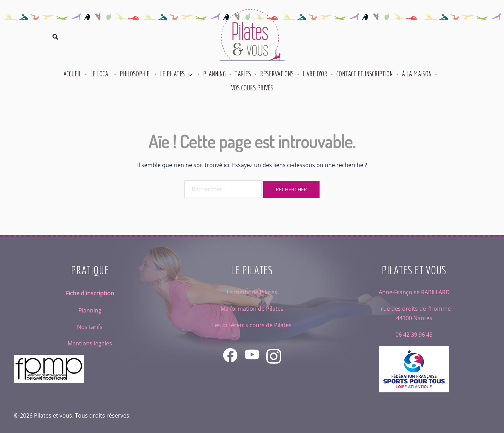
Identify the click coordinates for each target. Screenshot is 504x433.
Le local (100, 74)
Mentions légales (90, 343)
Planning (214, 74)
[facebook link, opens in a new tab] (230, 350)
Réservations (277, 74)
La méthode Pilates (252, 292)
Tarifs (243, 74)
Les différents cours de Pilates (252, 325)
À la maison (417, 74)
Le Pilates (173, 74)
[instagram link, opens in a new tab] (274, 350)
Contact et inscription (365, 74)
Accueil (72, 74)
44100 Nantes (414, 318)
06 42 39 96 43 (414, 335)
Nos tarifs (90, 327)
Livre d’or (315, 74)
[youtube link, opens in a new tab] (252, 350)
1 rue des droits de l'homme (414, 309)
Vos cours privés (252, 88)
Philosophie (135, 74)
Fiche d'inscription (90, 293)
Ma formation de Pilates (252, 309)
